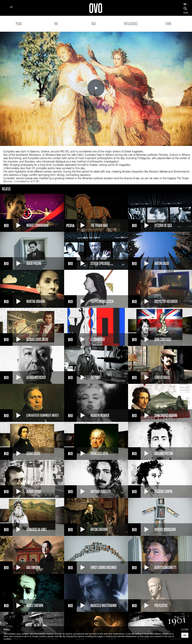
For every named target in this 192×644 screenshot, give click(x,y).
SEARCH (186, 13)
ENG (185, 4)
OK (185, 635)
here (61, 636)
